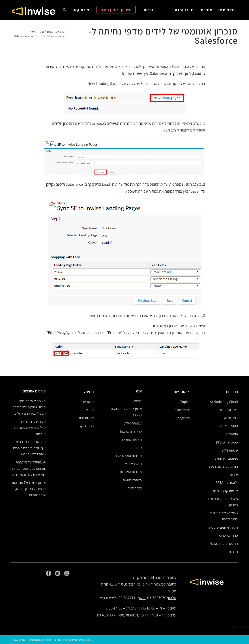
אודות (138, 401)
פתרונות (232, 392)
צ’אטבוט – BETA (227, 483)
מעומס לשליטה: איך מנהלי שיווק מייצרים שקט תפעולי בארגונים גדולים (29, 407)
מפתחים (136, 448)
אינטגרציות (182, 392)
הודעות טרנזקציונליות (223, 466)
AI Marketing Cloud (224, 402)
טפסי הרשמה (229, 426)
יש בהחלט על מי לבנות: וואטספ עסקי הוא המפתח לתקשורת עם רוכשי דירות (29, 468)
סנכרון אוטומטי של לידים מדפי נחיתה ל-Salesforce (163, 36)
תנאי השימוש (133, 464)
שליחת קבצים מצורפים (223, 491)
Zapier (185, 402)
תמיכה (89, 392)
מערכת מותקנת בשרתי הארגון (223, 502)
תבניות (233, 552)
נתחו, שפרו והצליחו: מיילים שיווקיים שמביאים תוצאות (29, 428)
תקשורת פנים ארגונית (223, 527)
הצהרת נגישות (132, 480)
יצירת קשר (135, 488)
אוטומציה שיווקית (226, 458)
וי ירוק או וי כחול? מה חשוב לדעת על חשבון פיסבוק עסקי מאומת (28, 489)
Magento (183, 418)
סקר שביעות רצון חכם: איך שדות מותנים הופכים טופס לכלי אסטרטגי (29, 448)
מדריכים (88, 410)
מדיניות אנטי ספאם (129, 456)
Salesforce (182, 410)
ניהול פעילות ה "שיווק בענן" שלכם (224, 516)
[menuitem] (227, 10)
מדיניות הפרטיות (131, 472)
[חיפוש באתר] (64, 10)
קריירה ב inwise (131, 432)
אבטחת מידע (133, 423)
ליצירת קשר (107, 598)
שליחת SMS (230, 450)
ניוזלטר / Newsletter (224, 544)
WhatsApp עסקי (227, 442)
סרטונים (88, 402)
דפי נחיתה (231, 418)
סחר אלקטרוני (229, 535)
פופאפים (232, 434)
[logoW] (34, 11)
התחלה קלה (86, 426)
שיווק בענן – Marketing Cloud (126, 412)
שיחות (234, 475)
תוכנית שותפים (132, 440)
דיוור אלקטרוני (228, 410)
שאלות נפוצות (84, 418)
